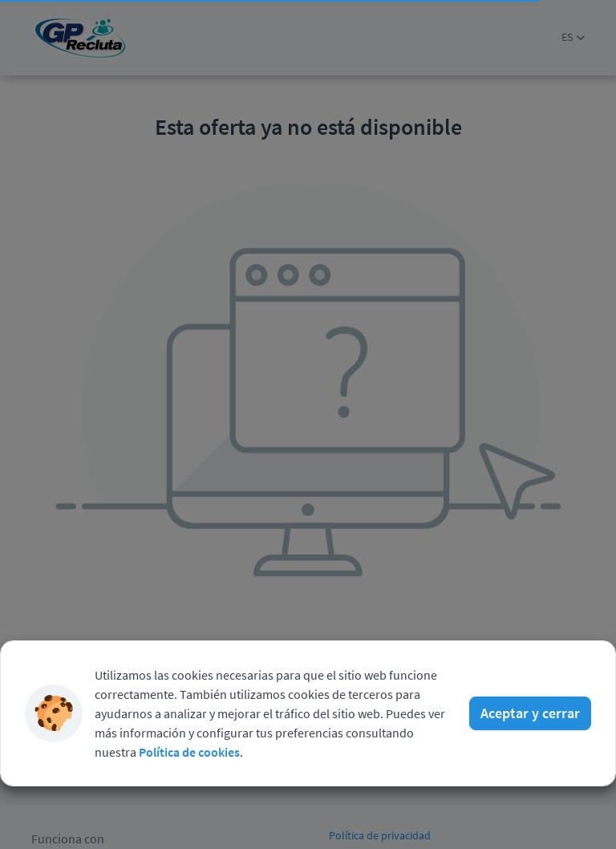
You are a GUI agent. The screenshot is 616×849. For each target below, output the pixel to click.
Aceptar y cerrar (530, 672)
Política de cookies (189, 711)
